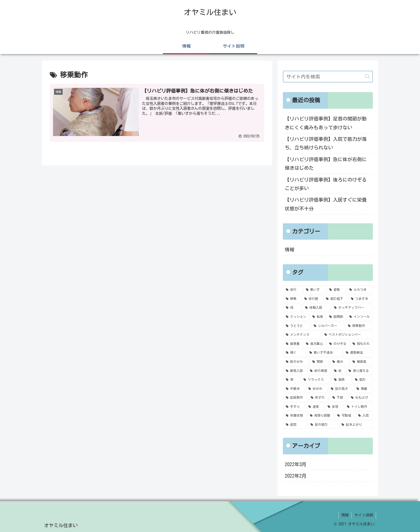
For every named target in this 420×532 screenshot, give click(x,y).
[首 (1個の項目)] (292, 380)
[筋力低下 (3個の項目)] (335, 299)
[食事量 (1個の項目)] (293, 344)
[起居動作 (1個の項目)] (295, 398)
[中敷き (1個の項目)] (294, 389)
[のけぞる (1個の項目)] (338, 344)
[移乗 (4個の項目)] (292, 299)
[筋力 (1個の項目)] (362, 380)
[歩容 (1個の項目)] (334, 407)
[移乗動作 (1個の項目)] (359, 326)
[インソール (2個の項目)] (360, 317)
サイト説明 (364, 515)
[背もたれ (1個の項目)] (361, 344)
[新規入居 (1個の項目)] (295, 371)
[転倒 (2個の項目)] (318, 317)
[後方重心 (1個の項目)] (315, 344)
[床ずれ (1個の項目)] (319, 398)
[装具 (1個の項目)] (342, 380)
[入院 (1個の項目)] (364, 416)
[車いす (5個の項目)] (315, 290)
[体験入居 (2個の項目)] (317, 308)
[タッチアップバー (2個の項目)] (352, 308)
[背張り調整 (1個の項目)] (321, 416)
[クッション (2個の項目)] (296, 317)
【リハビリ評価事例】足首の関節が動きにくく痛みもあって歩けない (326, 123)
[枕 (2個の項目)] (292, 308)
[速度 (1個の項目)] (315, 407)
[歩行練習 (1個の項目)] (319, 371)
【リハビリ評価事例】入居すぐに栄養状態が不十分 (326, 204)
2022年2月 (296, 476)
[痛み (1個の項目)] (340, 362)
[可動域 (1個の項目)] (345, 416)
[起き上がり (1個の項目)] (356, 425)
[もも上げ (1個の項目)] (360, 398)
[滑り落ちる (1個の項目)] (359, 371)
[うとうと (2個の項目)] (297, 326)
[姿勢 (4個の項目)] (336, 290)
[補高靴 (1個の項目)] (361, 362)
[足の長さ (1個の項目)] (341, 389)
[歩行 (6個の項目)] (293, 290)
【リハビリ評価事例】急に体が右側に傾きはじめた (326, 164)
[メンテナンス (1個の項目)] (302, 335)
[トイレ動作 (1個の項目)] (358, 407)
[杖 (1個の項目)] (338, 371)
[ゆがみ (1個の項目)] (317, 389)
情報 (290, 250)
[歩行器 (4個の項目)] (312, 299)
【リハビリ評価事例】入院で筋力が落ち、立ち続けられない (326, 143)
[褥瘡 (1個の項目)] (363, 389)
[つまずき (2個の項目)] (360, 299)
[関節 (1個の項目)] (319, 362)
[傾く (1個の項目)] (295, 353)
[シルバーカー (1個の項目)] (328, 326)
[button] (367, 76)
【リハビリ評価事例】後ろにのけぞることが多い (326, 184)
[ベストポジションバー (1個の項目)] (347, 335)
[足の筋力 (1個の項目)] (323, 425)
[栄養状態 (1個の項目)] (295, 416)
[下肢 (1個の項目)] (339, 398)
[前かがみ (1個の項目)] (296, 362)
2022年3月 (296, 464)
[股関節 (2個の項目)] (336, 317)
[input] (328, 77)
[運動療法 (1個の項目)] (358, 353)
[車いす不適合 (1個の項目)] (325, 353)
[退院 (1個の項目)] (295, 425)
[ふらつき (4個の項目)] (360, 290)
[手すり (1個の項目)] (294, 407)
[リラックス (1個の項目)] (316, 380)
